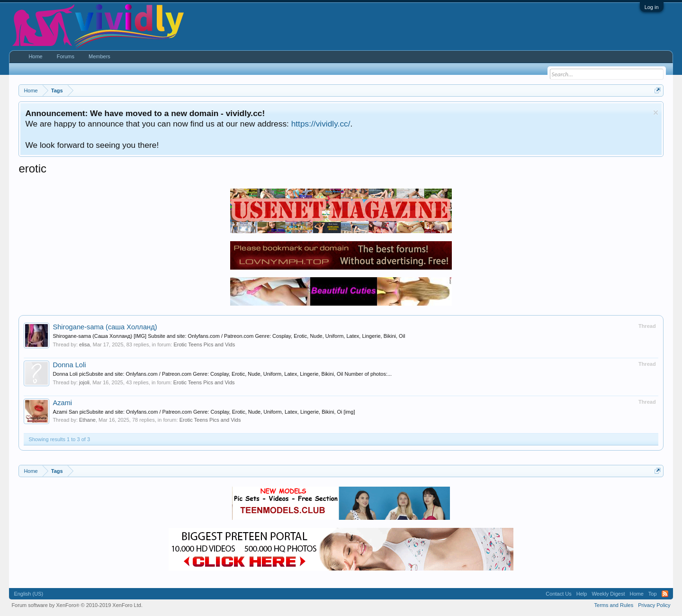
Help (582, 594)
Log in (652, 7)
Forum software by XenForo (77, 605)
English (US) (28, 594)
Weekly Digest (608, 594)
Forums (66, 56)
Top (653, 594)
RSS (665, 594)
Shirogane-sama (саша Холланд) (105, 327)
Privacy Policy (654, 605)
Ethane (87, 420)
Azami (62, 403)
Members (99, 56)
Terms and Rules (614, 605)
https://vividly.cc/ (321, 124)
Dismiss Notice (656, 113)
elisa (85, 344)
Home (35, 56)
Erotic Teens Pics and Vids (204, 344)
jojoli (84, 382)
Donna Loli (69, 365)
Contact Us (558, 594)
